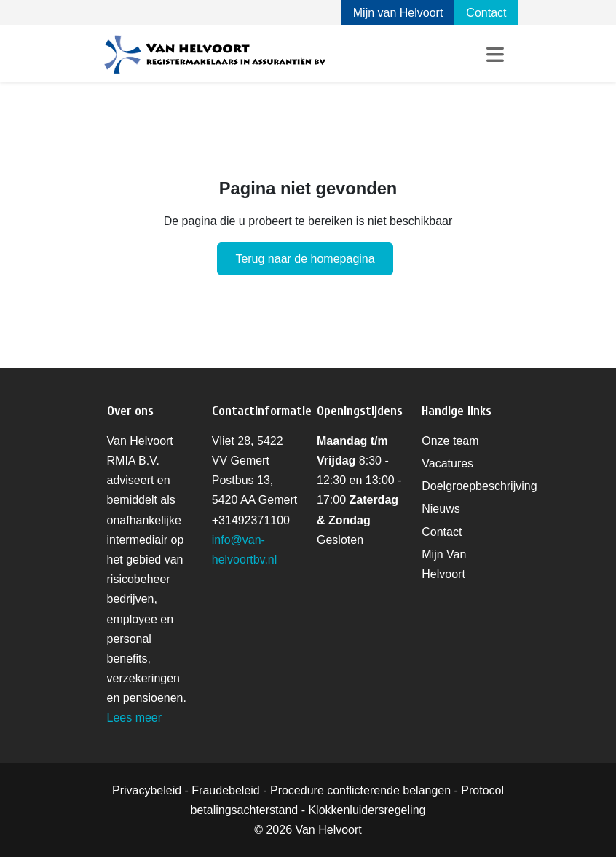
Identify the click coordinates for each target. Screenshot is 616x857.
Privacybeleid (147, 790)
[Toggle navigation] (495, 54)
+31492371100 (251, 520)
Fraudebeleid (225, 790)
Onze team (450, 441)
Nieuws (441, 509)
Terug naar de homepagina (305, 259)
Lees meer (135, 718)
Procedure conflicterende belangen (360, 790)
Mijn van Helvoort (398, 13)
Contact (486, 13)
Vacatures (447, 463)
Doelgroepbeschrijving (479, 486)
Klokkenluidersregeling (367, 810)
